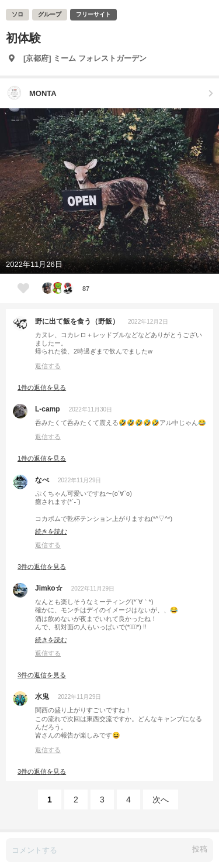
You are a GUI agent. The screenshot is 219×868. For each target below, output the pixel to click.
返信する (48, 366)
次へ (161, 800)
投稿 (200, 849)
